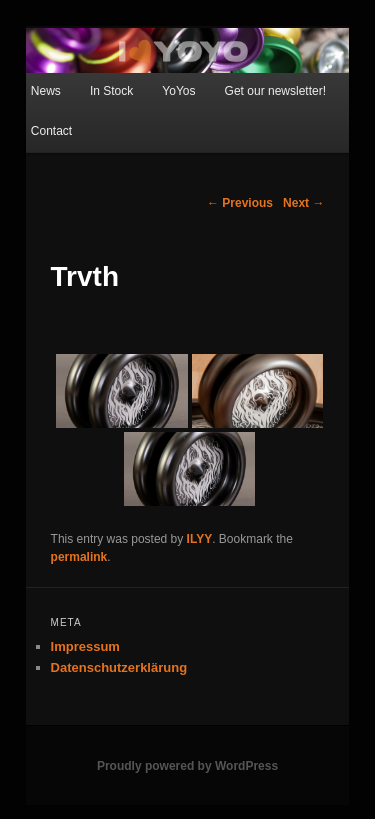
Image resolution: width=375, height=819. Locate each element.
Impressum (85, 646)
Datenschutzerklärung (119, 667)
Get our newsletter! (275, 91)
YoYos (178, 91)
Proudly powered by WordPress (187, 766)
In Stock (111, 91)
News (46, 91)
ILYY (200, 539)
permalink (79, 557)
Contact (51, 131)
